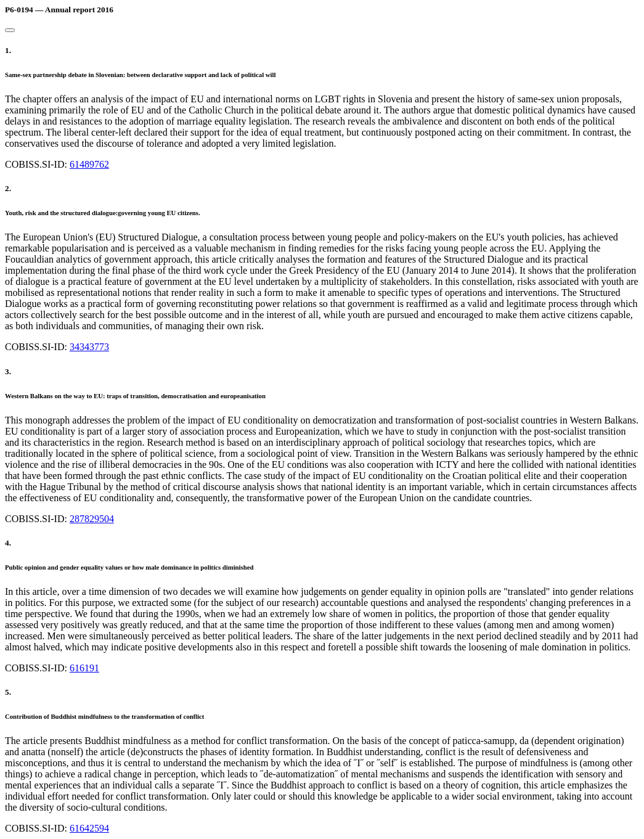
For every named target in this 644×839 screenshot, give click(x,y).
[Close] (10, 30)
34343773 (89, 347)
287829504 (92, 519)
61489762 (89, 164)
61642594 (89, 828)
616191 (84, 668)
